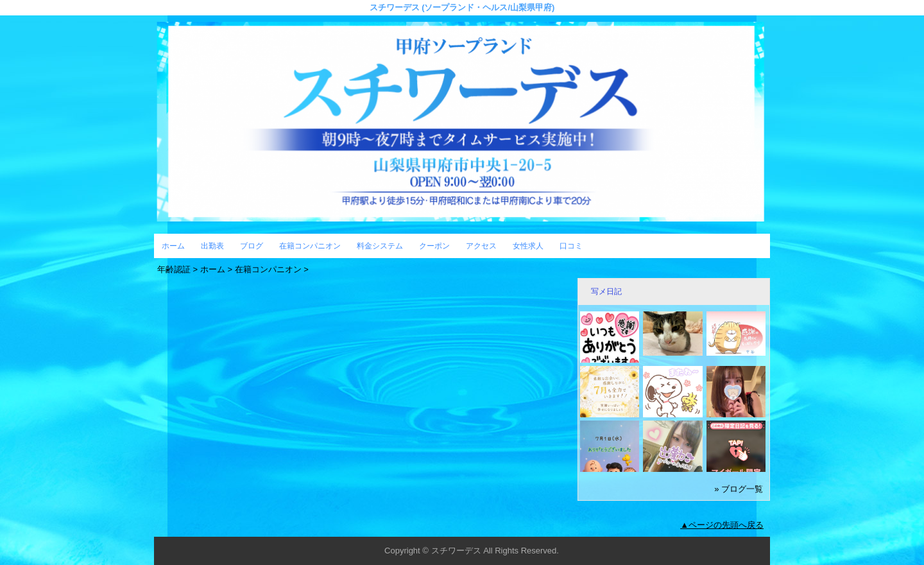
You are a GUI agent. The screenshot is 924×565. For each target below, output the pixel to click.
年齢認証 (174, 269)
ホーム (173, 246)
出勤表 (212, 246)
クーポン (434, 246)
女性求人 (528, 246)
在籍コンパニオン (310, 246)
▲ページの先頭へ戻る (722, 525)
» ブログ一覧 (739, 489)
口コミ (571, 246)
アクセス (481, 246)
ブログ (252, 246)
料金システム (380, 246)
